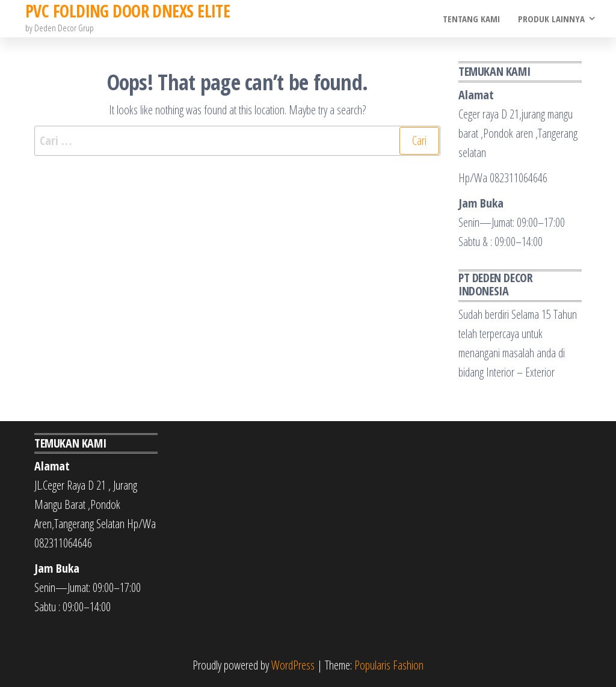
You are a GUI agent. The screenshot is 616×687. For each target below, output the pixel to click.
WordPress (293, 665)
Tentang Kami (471, 19)
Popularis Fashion (389, 665)
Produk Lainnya (551, 19)
